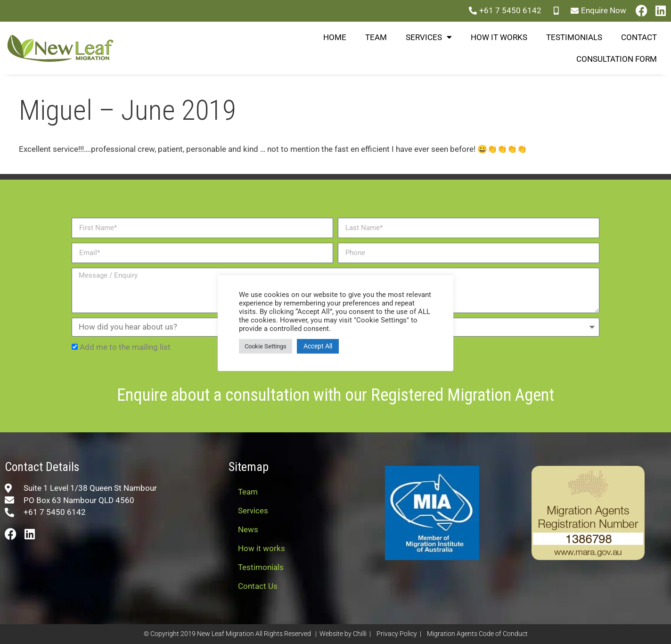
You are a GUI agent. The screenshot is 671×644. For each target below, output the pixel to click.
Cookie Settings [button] (266, 346)
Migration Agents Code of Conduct (477, 634)
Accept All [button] (318, 346)
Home (335, 37)
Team (376, 37)
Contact (639, 37)
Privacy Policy (397, 634)
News (248, 529)
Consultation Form (617, 59)
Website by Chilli (343, 634)
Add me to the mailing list (125, 347)
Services (429, 37)
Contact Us (258, 586)
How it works (499, 37)
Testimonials (574, 37)
